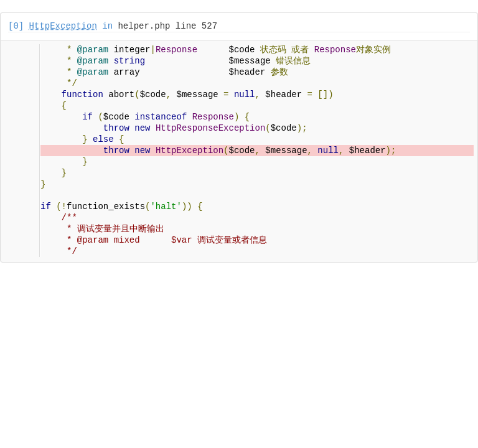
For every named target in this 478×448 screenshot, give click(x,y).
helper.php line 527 (167, 26)
